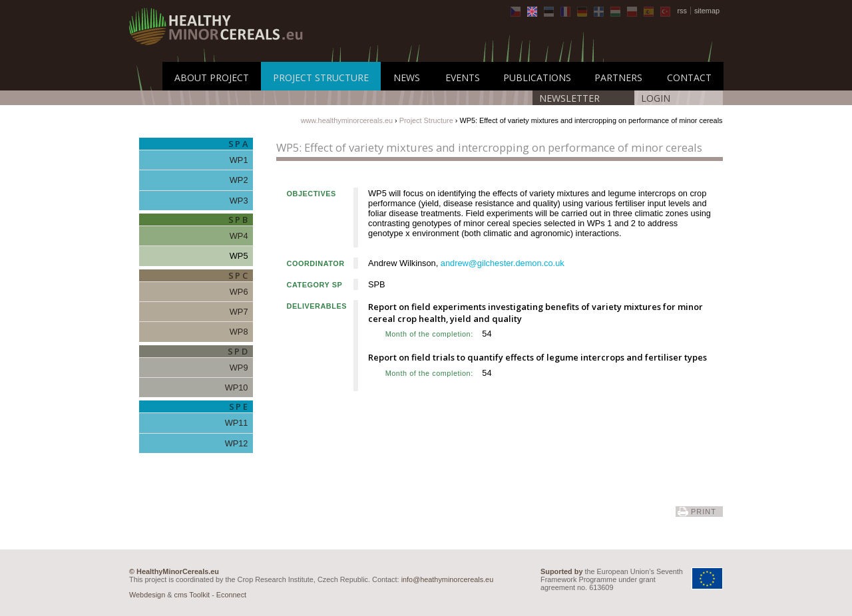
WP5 (239, 256)
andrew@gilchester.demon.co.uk (503, 263)
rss (682, 11)
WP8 (239, 332)
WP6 (239, 292)
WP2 (239, 180)
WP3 (239, 201)
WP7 (239, 312)
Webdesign (147, 595)
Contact (689, 77)
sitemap (707, 11)
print (704, 512)
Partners (618, 77)
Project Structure (321, 77)
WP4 (239, 236)
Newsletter (569, 98)
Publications (537, 77)
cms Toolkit (192, 595)
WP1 (239, 160)
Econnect (231, 595)
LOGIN (656, 98)
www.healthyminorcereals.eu (347, 120)
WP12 (237, 443)
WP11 (237, 423)
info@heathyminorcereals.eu (448, 579)
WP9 (239, 368)
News (407, 77)
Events (463, 77)
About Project (212, 77)
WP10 (237, 387)
